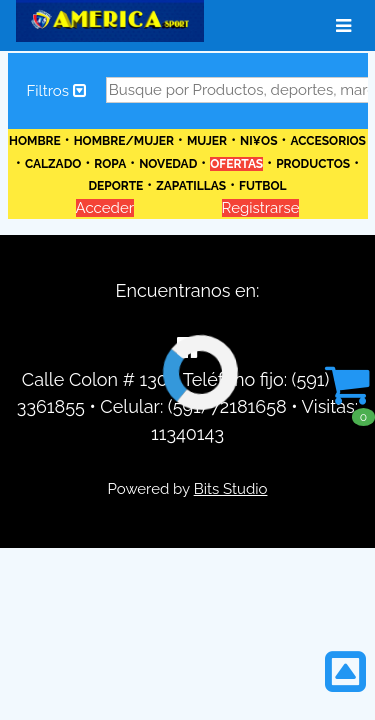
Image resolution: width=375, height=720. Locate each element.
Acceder (105, 208)
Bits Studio (231, 489)
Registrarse (261, 208)
